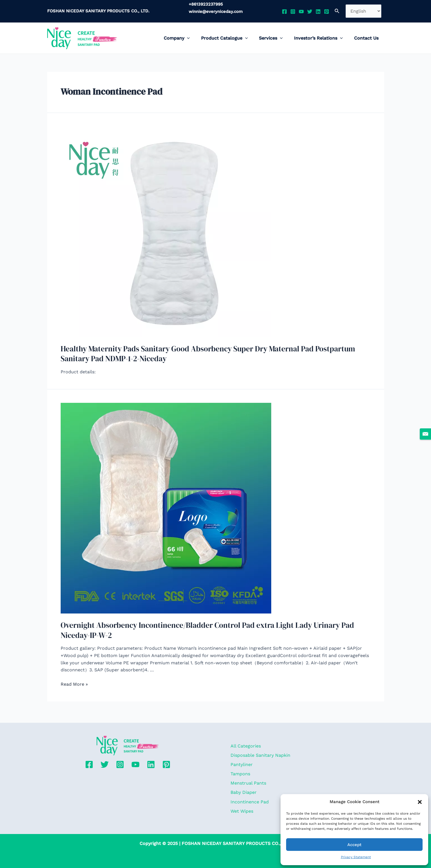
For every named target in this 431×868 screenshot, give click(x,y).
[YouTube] (301, 12)
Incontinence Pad (249, 801)
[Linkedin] (318, 12)
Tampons (240, 771)
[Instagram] (293, 12)
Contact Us (367, 38)
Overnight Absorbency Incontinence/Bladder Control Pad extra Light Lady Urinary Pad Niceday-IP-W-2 (214, 628)
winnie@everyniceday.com (216, 12)
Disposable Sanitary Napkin (260, 751)
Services (276, 38)
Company (187, 38)
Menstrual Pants (248, 781)
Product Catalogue (232, 38)
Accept (354, 845)
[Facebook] (284, 12)
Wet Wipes (241, 811)
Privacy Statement (356, 857)
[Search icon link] (337, 11)
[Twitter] (310, 12)
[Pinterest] (327, 12)
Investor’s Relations (322, 38)
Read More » (74, 682)
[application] (197, 38)
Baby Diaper (243, 791)
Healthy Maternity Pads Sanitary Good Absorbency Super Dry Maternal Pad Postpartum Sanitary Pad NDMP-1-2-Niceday (214, 353)
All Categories (245, 741)
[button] (420, 802)
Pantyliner (241, 761)
